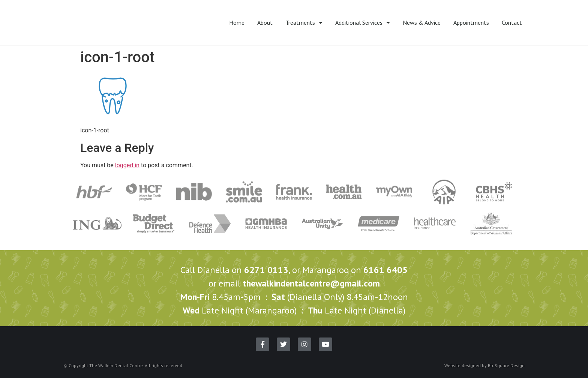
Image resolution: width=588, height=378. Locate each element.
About (265, 22)
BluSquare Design (506, 365)
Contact (512, 22)
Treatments (304, 22)
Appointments (471, 22)
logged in (127, 165)
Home (237, 22)
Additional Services (363, 22)
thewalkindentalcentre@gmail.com (311, 283)
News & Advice (422, 22)
